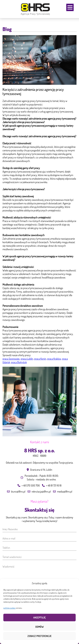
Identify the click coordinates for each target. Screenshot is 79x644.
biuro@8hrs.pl (18, 491)
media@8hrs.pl (65, 491)
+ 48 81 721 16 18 (54, 485)
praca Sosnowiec (11, 359)
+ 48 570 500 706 (31, 485)
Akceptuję (39, 618)
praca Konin (40, 359)
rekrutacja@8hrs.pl (41, 491)
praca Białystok (19, 362)
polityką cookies (9, 608)
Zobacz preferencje (39, 636)
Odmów (39, 627)
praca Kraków (54, 359)
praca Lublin (27, 359)
